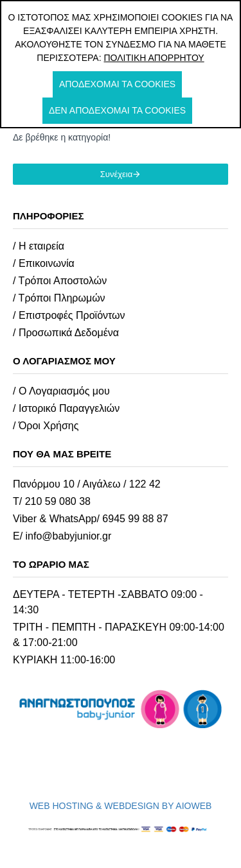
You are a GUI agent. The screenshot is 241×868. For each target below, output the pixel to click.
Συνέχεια (116, 174)
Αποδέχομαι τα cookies (117, 84)
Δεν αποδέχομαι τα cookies (117, 110)
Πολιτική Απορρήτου (154, 58)
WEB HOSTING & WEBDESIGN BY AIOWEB (121, 806)
